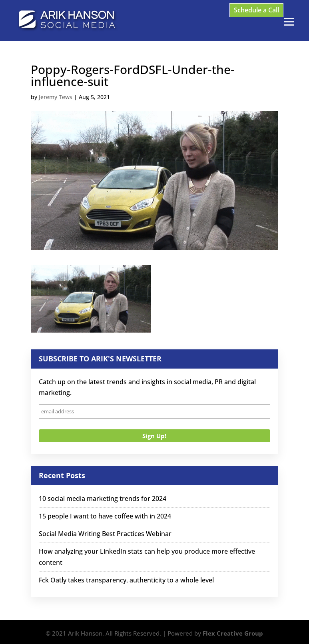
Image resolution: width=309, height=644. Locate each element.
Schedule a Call (256, 10)
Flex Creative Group (233, 633)
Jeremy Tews (56, 97)
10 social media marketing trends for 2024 (103, 498)
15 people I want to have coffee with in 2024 (105, 516)
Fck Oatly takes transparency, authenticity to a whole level (126, 580)
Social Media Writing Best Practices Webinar (105, 534)
